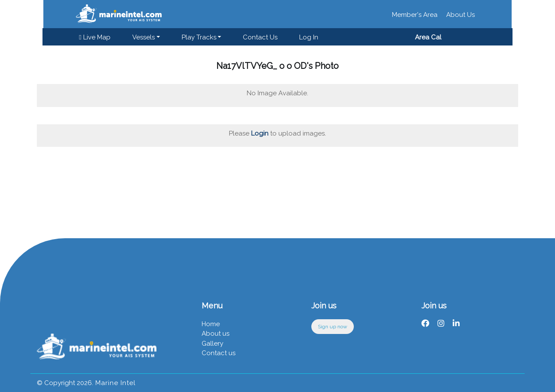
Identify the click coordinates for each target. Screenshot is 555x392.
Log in (310, 37)
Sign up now (333, 327)
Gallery (212, 343)
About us (215, 334)
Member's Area (415, 15)
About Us (460, 15)
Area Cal (426, 37)
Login (260, 133)
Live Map (96, 37)
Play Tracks (200, 37)
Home (211, 324)
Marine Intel (114, 383)
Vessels (145, 37)
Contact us (262, 37)
